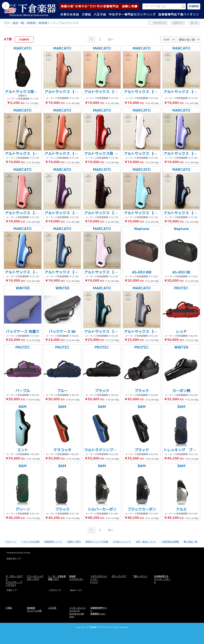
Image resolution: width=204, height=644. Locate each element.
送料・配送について (146, 542)
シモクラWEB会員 (30, 542)
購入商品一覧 (191, 542)
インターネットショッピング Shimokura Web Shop (78, 612)
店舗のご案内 (74, 542)
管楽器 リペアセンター (76, 578)
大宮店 (86, 14)
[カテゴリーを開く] (6, 6)
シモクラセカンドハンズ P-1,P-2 (99, 579)
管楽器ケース (47, 23)
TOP (7, 23)
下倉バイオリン (140, 576)
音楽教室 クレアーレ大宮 (34, 609)
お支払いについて (122, 542)
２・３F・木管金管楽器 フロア (57, 578)
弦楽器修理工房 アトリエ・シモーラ (162, 579)
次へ (111, 39)
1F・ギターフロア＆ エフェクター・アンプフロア (14, 581)
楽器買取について (53, 542)
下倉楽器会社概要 (170, 542)
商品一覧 (18, 23)
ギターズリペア (119, 576)
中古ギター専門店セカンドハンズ (132, 14)
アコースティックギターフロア (35, 578)
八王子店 (100, 14)
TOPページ (11, 542)
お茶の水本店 (70, 14)
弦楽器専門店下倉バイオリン (179, 14)
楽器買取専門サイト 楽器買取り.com (99, 611)
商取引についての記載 (97, 542)
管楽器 (31, 23)
